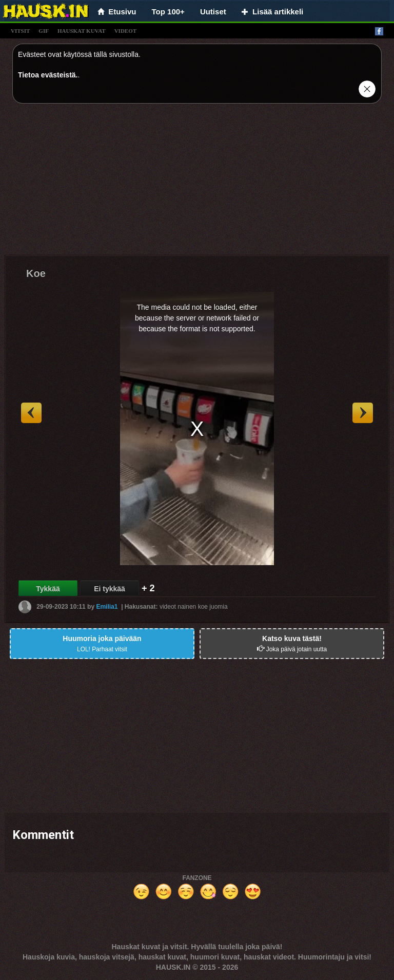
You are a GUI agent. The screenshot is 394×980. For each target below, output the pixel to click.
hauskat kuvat (82, 31)
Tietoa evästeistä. (48, 75)
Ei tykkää (110, 589)
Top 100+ (168, 12)
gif (44, 31)
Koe (36, 273)
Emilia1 (107, 607)
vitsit (20, 31)
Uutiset (213, 12)
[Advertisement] (197, 183)
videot (125, 31)
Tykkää (48, 589)
